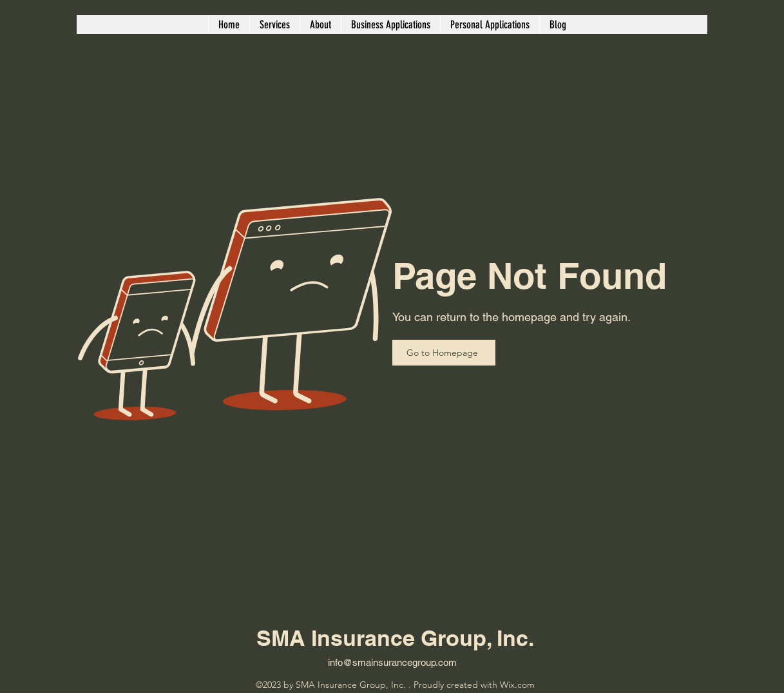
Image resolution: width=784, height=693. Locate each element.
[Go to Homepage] (444, 353)
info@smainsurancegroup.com (392, 662)
